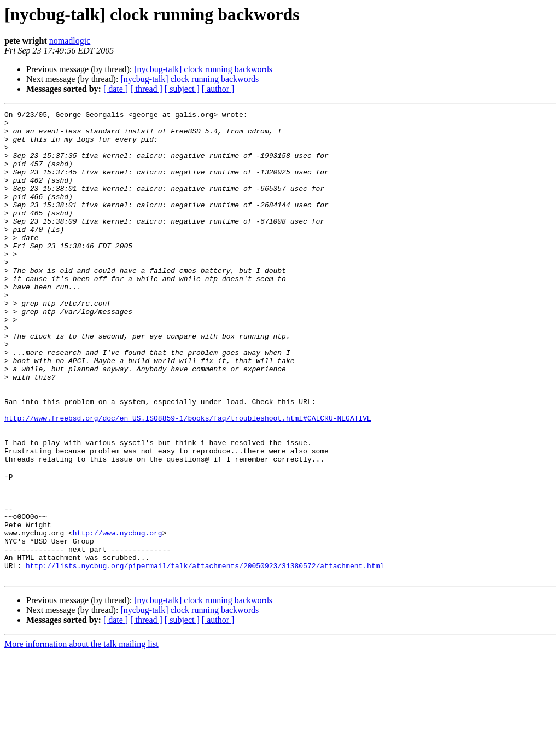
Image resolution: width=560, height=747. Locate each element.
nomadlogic (70, 41)
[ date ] (116, 89)
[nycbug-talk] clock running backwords (203, 69)
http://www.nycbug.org (118, 618)
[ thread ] (146, 89)
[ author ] (218, 89)
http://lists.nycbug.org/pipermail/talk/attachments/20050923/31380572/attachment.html (205, 657)
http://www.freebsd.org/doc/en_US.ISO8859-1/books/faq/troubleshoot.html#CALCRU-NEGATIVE (188, 480)
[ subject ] (182, 89)
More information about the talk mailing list (81, 737)
